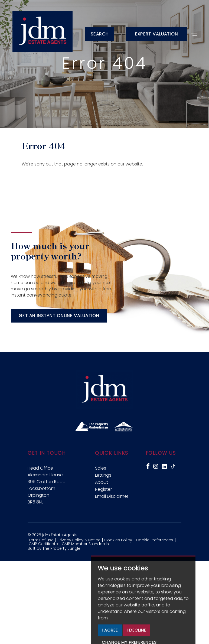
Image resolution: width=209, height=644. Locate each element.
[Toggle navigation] (194, 33)
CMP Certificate (43, 544)
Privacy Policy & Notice (79, 540)
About (102, 482)
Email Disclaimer (112, 496)
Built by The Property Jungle (54, 548)
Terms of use (41, 540)
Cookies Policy (118, 540)
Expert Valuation (156, 34)
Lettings (103, 475)
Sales (101, 468)
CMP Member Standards (85, 544)
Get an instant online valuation (59, 316)
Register (103, 489)
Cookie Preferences (155, 540)
